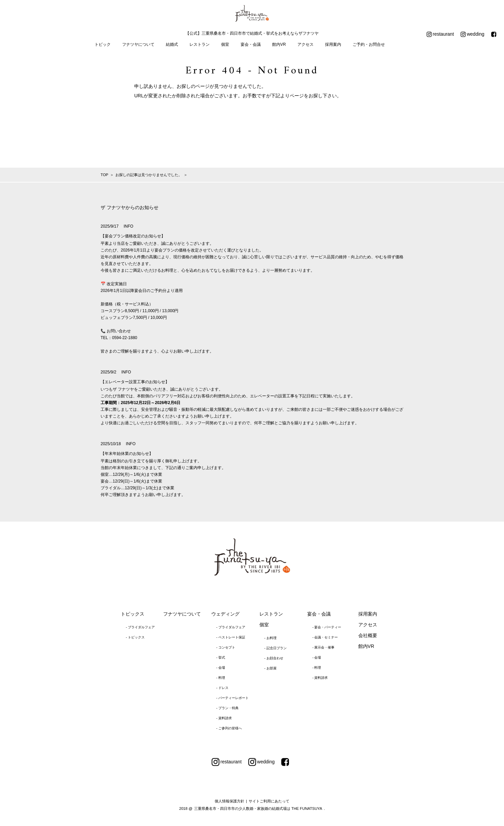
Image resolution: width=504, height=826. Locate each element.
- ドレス (222, 688)
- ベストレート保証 (231, 637)
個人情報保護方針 (229, 801)
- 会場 (221, 668)
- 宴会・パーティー (327, 627)
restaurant (440, 34)
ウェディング (225, 614)
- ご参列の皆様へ (229, 728)
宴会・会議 (251, 44)
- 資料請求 (224, 718)
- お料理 (271, 638)
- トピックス (135, 637)
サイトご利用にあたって (269, 801)
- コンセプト (226, 647)
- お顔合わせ (274, 658)
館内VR (279, 44)
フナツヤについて (138, 44)
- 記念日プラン (276, 648)
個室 (225, 44)
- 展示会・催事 (323, 647)
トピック (103, 44)
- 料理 (221, 678)
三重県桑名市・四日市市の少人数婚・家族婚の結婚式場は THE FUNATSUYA (258, 808)
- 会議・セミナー (325, 637)
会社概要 (368, 635)
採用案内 (333, 44)
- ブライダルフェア (140, 627)
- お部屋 (271, 668)
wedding (473, 34)
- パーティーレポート (232, 698)
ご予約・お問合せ (369, 44)
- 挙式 (221, 657)
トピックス (133, 614)
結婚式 (172, 44)
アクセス (305, 44)
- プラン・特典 (227, 708)
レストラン (200, 44)
